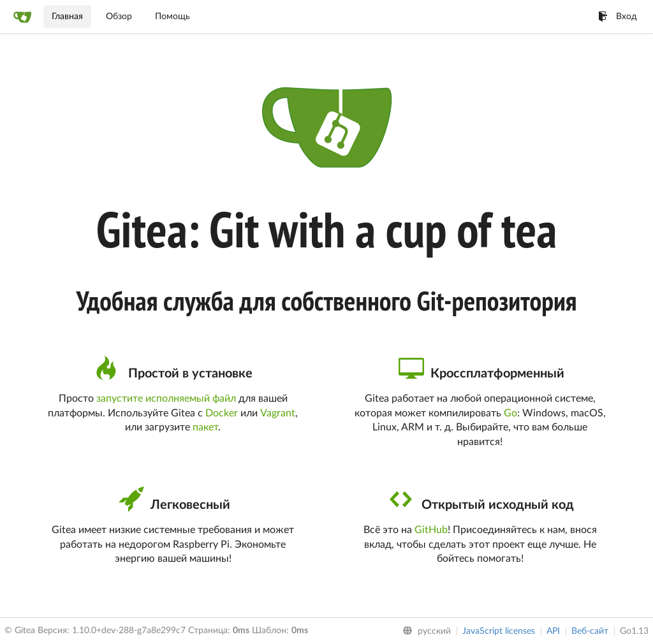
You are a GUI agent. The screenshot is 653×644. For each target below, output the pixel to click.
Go (510, 413)
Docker (222, 413)
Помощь (172, 17)
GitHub (431, 530)
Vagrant (278, 413)
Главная (67, 17)
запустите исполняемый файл (166, 399)
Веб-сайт (590, 631)
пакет (205, 427)
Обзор (119, 17)
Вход (618, 17)
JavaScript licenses (499, 631)
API (553, 631)
